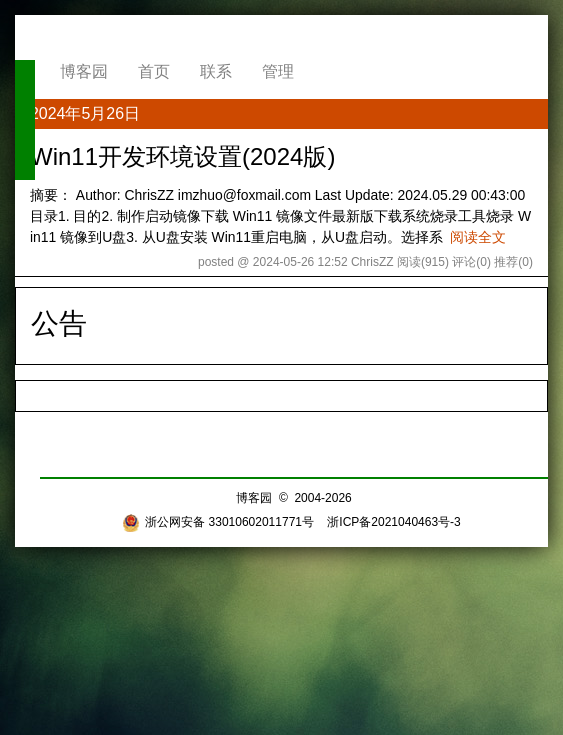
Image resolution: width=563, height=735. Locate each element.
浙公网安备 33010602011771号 (218, 522)
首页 (154, 71)
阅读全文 (478, 237)
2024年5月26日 (85, 113)
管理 (278, 71)
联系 (216, 71)
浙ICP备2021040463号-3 (393, 522)
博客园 (84, 71)
